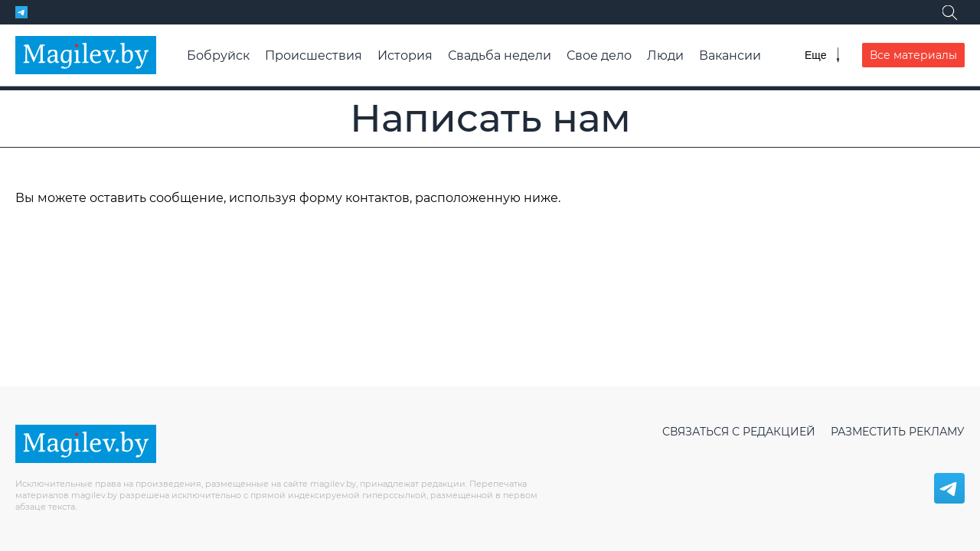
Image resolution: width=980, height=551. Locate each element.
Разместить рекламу (898, 432)
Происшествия (314, 55)
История (405, 55)
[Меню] (822, 55)
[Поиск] (949, 12)
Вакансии (730, 55)
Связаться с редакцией (739, 432)
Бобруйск (218, 55)
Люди (665, 55)
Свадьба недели (500, 55)
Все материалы (913, 55)
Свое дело (599, 55)
